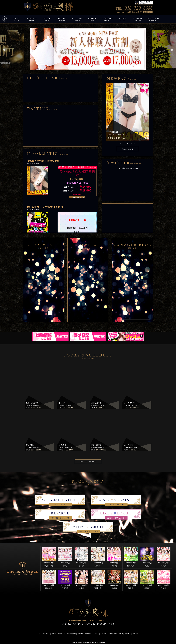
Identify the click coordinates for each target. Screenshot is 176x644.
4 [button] (131, 144)
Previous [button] (4, 50)
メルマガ (104, 634)
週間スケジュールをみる (88, 461)
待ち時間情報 (71, 634)
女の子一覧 (62, 634)
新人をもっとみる (128, 149)
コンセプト (46, 634)
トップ (38, 634)
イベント (96, 634)
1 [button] (120, 144)
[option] (88, 49)
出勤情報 (81, 634)
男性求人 (135, 634)
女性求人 (128, 634)
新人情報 (88, 634)
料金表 (54, 634)
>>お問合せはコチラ (77, 198)
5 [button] (135, 144)
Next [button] (172, 50)
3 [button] (128, 144)
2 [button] (124, 144)
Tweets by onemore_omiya (128, 168)
